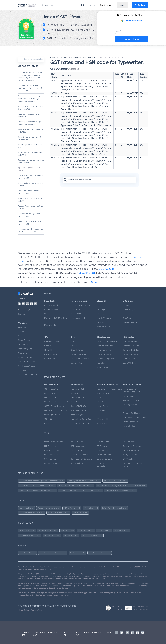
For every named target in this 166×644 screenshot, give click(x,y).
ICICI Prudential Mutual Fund (32, 513)
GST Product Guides (27, 366)
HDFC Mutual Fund (72, 508)
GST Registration (51, 389)
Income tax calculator (53, 442)
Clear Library (23, 353)
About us (22, 327)
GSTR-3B (48, 423)
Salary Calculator (130, 455)
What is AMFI (102, 419)
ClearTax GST (87, 273)
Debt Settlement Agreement (135, 418)
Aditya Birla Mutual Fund (58, 513)
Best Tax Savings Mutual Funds (53, 553)
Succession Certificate (132, 409)
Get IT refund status (131, 450)
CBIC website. (106, 269)
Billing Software (77, 350)
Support (21, 314)
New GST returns (104, 318)
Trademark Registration (106, 354)
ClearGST (127, 305)
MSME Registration (104, 367)
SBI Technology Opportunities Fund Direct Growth (81, 490)
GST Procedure (51, 398)
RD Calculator (103, 446)
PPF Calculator (77, 442)
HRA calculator (103, 442)
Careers (21, 336)
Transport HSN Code (131, 350)
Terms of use (37, 610)
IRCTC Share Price (86, 531)
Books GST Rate (130, 363)
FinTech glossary (25, 357)
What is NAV (102, 423)
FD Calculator (102, 450)
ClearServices (50, 314)
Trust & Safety (24, 370)
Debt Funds (102, 411)
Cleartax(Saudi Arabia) (28, 375)
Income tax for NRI (78, 318)
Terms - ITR (25, 634)
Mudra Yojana (129, 396)
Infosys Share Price (52, 535)
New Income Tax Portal (80, 411)
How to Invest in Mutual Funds (109, 389)
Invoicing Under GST (53, 415)
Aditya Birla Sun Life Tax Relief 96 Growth (76, 486)
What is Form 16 (77, 398)
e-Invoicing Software (132, 314)
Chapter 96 (73, 69)
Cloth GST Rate (129, 359)
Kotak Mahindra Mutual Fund (114, 508)
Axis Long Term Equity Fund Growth (120, 490)
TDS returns (101, 363)
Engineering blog (25, 349)
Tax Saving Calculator (132, 446)
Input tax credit (103, 327)
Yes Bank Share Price (48, 531)
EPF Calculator (129, 459)
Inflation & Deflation (131, 400)
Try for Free (140, 5)
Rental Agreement (131, 422)
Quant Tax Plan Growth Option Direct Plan (38, 490)
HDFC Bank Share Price (92, 535)
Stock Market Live (27, 531)
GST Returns (49, 393)
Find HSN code (129, 442)
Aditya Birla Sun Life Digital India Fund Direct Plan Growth (121, 486)
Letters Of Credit (130, 426)
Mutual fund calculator (54, 450)
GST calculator (51, 463)
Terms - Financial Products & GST (45, 634)
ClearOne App (77, 363)
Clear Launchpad (104, 350)
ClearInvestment (51, 310)
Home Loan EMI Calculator (82, 459)
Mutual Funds (50, 325)
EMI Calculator (50, 446)
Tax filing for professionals (107, 342)
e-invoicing (101, 323)
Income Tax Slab (77, 389)
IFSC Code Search (78, 450)
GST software (102, 314)
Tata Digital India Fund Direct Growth (84, 481)
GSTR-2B (48, 419)
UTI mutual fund (91, 508)
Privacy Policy (23, 610)
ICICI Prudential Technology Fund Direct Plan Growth (42, 481)
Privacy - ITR (68, 634)
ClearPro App (50, 359)
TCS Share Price (121, 531)
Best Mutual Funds (27, 553)
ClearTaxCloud (51, 354)
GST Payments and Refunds (56, 411)
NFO (99, 415)
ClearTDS (127, 318)
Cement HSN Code (131, 346)
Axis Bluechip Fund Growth (115, 481)
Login (123, 5)
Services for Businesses (80, 359)
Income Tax (75, 310)
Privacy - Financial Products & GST (88, 634)
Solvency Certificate (131, 413)
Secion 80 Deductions (80, 314)
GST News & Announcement (56, 402)
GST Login (101, 310)
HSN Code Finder (130, 342)
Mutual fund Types (104, 393)
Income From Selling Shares (82, 419)
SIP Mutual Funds (104, 402)
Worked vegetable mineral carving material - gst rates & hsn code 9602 (30, 88)
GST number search (79, 446)
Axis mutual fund (80, 513)
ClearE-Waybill (129, 310)
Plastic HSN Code (130, 354)
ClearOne (75, 346)
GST (98, 305)
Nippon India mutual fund (49, 508)
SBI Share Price (67, 531)
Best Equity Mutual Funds (100, 553)
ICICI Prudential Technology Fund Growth (37, 486)
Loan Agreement (130, 405)
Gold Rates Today (104, 455)
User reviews (23, 345)
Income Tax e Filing (52, 305)
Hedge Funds (102, 406)
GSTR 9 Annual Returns (54, 406)
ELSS (99, 398)
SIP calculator (50, 459)
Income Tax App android (81, 305)
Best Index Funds (77, 553)
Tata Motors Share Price (30, 535)
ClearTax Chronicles (26, 362)
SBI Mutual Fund (27, 508)
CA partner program (53, 342)
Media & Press (24, 340)
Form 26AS (75, 393)
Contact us (23, 332)
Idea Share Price (71, 535)
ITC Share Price (104, 531)
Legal (109, 633)
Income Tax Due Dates (80, 423)
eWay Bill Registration (132, 323)
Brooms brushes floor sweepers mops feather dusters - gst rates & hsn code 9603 (30, 99)
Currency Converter (105, 459)
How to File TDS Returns (80, 406)
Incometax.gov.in (77, 415)
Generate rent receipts (80, 455)
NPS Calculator (97, 282)
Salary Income (76, 402)
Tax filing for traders (105, 346)
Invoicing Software (78, 354)
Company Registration (106, 359)
